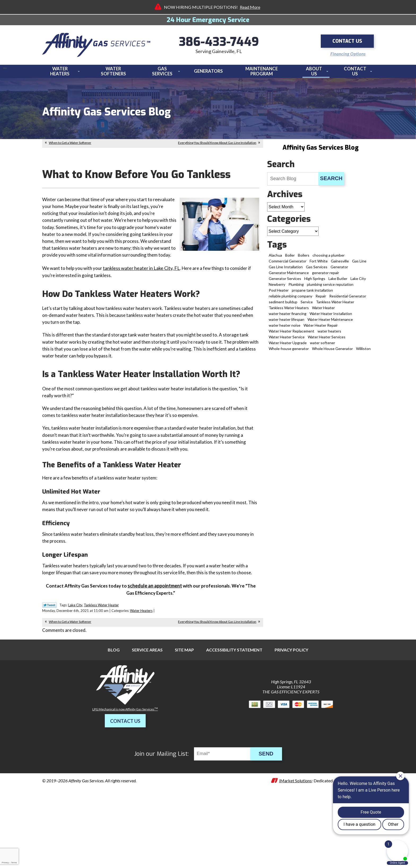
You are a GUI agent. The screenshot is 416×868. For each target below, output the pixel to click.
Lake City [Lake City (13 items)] (358, 281)
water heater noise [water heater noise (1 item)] (285, 328)
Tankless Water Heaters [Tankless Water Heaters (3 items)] (289, 311)
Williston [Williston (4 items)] (363, 351)
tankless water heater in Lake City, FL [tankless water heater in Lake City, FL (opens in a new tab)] (144, 282)
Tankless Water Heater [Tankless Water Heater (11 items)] (335, 305)
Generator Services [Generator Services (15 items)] (285, 281)
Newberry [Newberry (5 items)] (277, 287)
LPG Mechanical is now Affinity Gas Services (125, 775)
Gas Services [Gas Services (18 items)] (317, 270)
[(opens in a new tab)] (155, 650)
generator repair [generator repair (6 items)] (326, 276)
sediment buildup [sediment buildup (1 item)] (283, 305)
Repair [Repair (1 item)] (321, 299)
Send (269, 820)
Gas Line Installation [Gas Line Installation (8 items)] (286, 270)
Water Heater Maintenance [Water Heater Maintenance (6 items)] (330, 322)
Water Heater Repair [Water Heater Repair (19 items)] (321, 328)
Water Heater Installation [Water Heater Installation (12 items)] (331, 316)
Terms (14, 863)
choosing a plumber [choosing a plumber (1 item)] (329, 258)
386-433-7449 (219, 42)
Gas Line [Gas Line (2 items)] (359, 264)
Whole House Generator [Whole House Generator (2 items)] (332, 351)
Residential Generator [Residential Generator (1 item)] (348, 299)
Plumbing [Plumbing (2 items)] (296, 287)
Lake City (75, 670)
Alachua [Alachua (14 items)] (275, 258)
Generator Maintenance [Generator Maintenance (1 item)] (289, 276)
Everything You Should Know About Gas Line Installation (217, 146)
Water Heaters (141, 676)
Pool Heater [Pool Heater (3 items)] (279, 293)
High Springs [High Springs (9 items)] (315, 281)
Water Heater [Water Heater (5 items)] (323, 311)
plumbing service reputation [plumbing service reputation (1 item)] (330, 287)
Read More (250, 7)
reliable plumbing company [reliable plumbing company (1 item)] (291, 299)
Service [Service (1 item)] (307, 305)
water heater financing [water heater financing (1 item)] (288, 316)
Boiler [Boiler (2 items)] (290, 258)
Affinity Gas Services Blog (320, 151)
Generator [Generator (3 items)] (339, 270)
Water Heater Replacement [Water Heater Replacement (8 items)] (292, 334)
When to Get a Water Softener (70, 146)
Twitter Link (49, 670)
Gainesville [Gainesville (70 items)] (340, 264)
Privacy (5, 863)
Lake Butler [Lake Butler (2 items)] (338, 281)
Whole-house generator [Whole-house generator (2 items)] (289, 351)
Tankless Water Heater (101, 670)
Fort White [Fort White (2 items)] (319, 264)
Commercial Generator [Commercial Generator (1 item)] (288, 264)
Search (331, 181)
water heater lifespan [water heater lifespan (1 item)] (287, 322)
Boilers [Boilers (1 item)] (304, 258)
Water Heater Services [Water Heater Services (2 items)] (327, 340)
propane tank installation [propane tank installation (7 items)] (312, 293)
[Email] (226, 820)
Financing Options (346, 53)
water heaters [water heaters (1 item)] (329, 334)
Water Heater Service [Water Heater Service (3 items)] (287, 340)
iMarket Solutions (295, 847)
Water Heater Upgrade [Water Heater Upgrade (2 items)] (288, 346)
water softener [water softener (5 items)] (322, 346)
